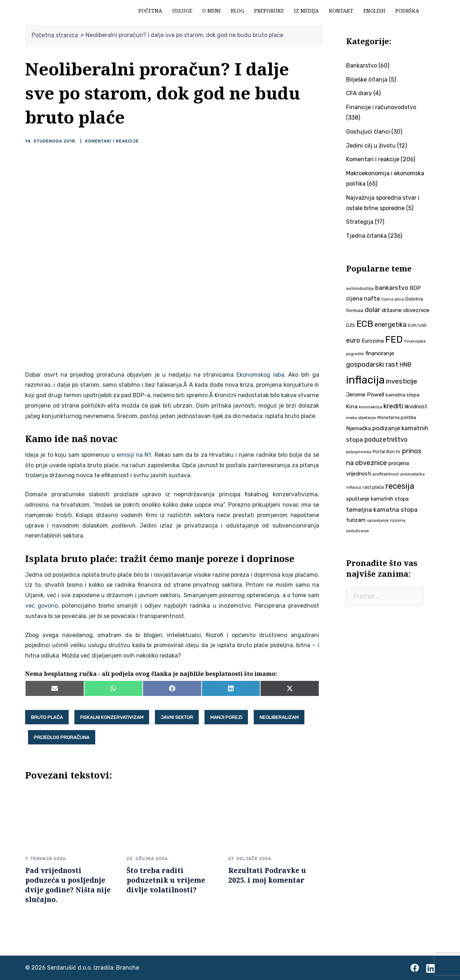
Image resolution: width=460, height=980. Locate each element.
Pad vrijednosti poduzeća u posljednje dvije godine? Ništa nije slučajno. (68, 885)
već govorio (42, 606)
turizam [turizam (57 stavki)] (356, 520)
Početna (150, 11)
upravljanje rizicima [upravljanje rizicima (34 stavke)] (386, 521)
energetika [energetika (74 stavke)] (390, 325)
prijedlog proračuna (62, 737)
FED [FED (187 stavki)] (394, 340)
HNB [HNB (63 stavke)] (406, 364)
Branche (128, 968)
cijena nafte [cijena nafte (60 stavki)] (363, 299)
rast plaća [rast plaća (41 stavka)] (373, 487)
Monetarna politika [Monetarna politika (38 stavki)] (397, 418)
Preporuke (269, 11)
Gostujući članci (368, 132)
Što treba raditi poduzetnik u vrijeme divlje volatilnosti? (166, 880)
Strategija (360, 222)
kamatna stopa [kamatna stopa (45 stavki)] (402, 395)
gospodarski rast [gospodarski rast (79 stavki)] (372, 364)
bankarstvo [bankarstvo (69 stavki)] (392, 288)
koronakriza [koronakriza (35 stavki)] (371, 407)
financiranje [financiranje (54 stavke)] (380, 353)
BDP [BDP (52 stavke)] (415, 288)
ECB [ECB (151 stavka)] (365, 324)
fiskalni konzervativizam (112, 717)
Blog (237, 11)
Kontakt (341, 11)
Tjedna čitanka (366, 236)
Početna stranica (55, 35)
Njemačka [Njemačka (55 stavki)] (358, 428)
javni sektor (177, 717)
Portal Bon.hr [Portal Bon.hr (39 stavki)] (387, 452)
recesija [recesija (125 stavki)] (400, 486)
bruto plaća (47, 717)
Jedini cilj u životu (371, 146)
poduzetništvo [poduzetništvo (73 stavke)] (386, 439)
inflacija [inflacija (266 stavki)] (365, 380)
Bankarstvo (362, 66)
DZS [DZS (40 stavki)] (351, 325)
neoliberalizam (279, 717)
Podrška (407, 11)
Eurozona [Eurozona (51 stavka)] (373, 341)
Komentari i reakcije (112, 141)
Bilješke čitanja (367, 80)
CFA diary (359, 93)
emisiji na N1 (134, 455)
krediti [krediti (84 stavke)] (393, 406)
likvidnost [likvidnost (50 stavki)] (416, 407)
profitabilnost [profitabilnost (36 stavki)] (386, 474)
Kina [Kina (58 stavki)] (352, 406)
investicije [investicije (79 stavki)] (402, 381)
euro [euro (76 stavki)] (353, 340)
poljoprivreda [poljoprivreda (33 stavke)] (359, 452)
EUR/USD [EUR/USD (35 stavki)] (417, 325)
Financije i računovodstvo (381, 107)
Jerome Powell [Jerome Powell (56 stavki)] (365, 394)
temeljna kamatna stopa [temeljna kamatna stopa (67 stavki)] (382, 510)
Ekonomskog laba (260, 375)
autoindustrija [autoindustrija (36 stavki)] (360, 288)
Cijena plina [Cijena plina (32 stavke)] (393, 299)
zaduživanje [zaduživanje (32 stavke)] (358, 531)
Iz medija (306, 11)
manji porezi (226, 717)
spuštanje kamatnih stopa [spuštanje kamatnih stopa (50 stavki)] (377, 499)
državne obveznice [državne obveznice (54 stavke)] (406, 310)
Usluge (182, 11)
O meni (211, 11)
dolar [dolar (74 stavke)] (372, 310)
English (374, 11)
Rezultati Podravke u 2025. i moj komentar (267, 875)
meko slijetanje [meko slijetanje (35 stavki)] (361, 418)
